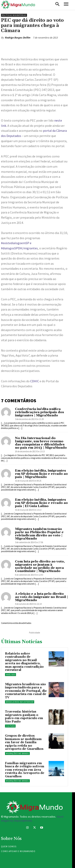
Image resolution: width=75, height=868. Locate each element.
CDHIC (35, 381)
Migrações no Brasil (17, 753)
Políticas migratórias (14, 15)
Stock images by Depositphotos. (32, 819)
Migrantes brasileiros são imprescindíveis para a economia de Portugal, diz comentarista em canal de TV (26, 691)
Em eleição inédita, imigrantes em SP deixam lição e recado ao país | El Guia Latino (41, 503)
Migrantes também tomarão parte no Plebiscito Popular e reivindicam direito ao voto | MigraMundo (39, 534)
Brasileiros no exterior (20, 702)
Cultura (10, 726)
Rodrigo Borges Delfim (17, 38)
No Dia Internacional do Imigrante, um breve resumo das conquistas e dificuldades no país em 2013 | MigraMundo (41, 443)
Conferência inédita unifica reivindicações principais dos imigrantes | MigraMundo (39, 412)
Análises (10, 675)
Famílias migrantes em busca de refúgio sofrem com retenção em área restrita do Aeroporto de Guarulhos (25, 770)
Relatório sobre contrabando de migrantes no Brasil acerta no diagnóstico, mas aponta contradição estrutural (24, 662)
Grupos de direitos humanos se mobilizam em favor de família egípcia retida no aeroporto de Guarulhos (24, 742)
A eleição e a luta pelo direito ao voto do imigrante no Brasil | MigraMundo (41, 597)
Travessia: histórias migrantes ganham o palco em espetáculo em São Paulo (24, 717)
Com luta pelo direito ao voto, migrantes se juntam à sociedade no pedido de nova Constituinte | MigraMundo (40, 566)
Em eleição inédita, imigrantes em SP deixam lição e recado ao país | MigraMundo (41, 474)
